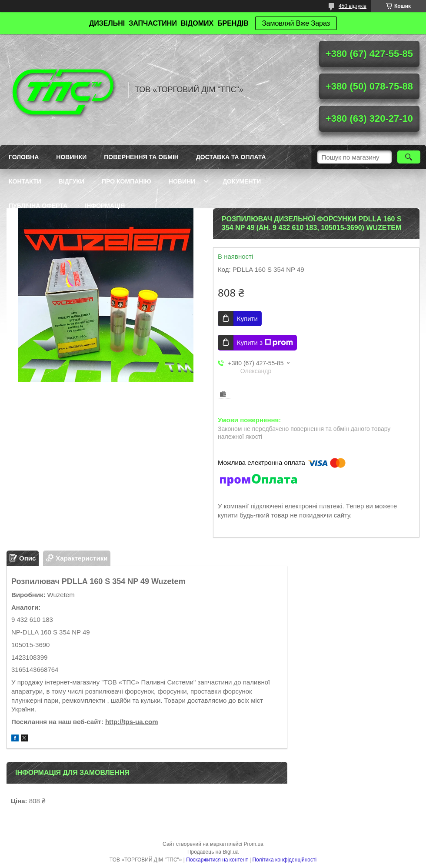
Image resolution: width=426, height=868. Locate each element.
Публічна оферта (38, 206)
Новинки (71, 157)
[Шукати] (409, 157)
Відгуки (72, 181)
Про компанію (126, 181)
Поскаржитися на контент (217, 860)
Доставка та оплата (231, 157)
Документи (242, 181)
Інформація (105, 206)
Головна (24, 157)
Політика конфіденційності (284, 860)
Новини (182, 181)
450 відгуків (353, 6)
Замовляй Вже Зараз (296, 23)
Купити (247, 319)
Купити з (265, 343)
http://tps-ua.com (132, 722)
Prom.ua (254, 844)
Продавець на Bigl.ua (213, 852)
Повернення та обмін (141, 157)
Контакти (25, 181)
